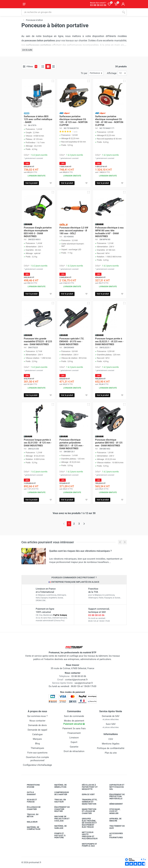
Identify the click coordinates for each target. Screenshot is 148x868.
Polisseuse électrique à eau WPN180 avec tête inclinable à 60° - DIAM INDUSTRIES (109, 232)
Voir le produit (31, 183)
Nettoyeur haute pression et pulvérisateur (87, 835)
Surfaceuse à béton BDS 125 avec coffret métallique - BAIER (38, 119)
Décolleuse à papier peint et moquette (88, 787)
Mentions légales (111, 744)
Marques (37, 739)
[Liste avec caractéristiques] (53, 66)
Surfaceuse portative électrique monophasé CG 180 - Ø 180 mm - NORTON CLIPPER (109, 121)
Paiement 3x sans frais (74, 728)
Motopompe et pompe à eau (87, 845)
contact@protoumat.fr (76, 680)
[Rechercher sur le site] (71, 12)
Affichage (112, 73)
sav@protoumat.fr (84, 683)
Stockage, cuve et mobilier (113, 811)
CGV (111, 739)
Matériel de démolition (58, 786)
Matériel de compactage (31, 828)
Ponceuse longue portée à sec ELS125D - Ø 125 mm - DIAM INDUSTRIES (38, 443)
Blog (37, 744)
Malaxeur (30, 822)
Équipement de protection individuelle (115, 797)
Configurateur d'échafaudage (37, 765)
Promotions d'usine (31, 786)
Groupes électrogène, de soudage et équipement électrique (87, 823)
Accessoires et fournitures (114, 836)
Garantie (74, 747)
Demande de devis (37, 725)
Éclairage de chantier (31, 808)
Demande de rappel (37, 730)
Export (74, 742)
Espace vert (86, 794)
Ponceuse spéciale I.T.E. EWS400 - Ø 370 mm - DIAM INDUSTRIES (72, 341)
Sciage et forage (30, 801)
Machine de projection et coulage (60, 819)
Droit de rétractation (74, 751)
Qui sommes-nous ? (37, 716)
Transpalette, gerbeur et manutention (87, 802)
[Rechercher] (124, 12)
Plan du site (111, 753)
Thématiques (37, 748)
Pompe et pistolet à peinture (58, 836)
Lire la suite (27, 50)
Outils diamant (29, 793)
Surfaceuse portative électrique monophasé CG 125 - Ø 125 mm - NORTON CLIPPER (73, 121)
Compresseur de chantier (59, 793)
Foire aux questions (37, 753)
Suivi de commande (74, 716)
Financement (74, 733)
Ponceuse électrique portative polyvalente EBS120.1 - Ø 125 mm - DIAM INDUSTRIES (72, 444)
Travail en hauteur (58, 801)
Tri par (84, 73)
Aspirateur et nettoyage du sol (115, 787)
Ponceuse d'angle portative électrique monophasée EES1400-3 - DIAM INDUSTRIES (38, 232)
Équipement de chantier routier (60, 809)
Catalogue (37, 734)
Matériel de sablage (58, 827)
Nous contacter (37, 721)
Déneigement (114, 804)
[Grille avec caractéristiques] (48, 66)
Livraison (74, 738)
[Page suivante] (84, 524)
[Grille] (43, 66)
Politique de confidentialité (111, 748)
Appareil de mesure (113, 820)
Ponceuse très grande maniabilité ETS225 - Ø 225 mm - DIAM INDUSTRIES (38, 341)
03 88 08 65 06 (96, 615)
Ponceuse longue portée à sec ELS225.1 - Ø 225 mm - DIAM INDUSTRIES (109, 341)
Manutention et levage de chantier (87, 811)
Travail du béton (30, 815)
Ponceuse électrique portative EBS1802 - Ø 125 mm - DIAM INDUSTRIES (109, 443)
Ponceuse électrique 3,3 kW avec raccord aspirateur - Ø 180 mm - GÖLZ (74, 231)
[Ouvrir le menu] (24, 4)
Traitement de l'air (115, 827)
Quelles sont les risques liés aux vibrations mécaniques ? (80, 551)
